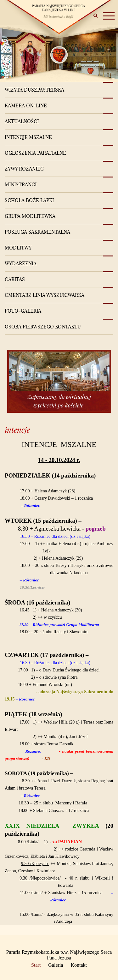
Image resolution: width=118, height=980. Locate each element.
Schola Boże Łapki (29, 200)
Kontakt (79, 965)
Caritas (15, 279)
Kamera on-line (26, 105)
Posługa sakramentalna (37, 232)
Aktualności (22, 121)
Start (36, 965)
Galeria (56, 965)
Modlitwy (18, 248)
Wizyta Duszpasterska (34, 90)
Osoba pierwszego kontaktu (43, 327)
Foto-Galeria (23, 311)
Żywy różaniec (24, 169)
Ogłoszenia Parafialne (35, 153)
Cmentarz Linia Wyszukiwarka (45, 295)
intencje (17, 430)
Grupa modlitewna (30, 216)
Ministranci (21, 184)
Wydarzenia (21, 263)
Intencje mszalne (28, 137)
